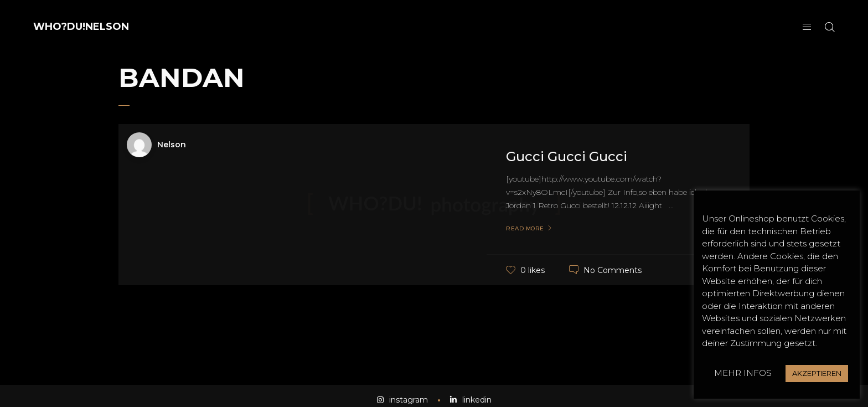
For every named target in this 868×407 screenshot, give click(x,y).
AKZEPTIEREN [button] (817, 373)
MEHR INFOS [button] (743, 373)
